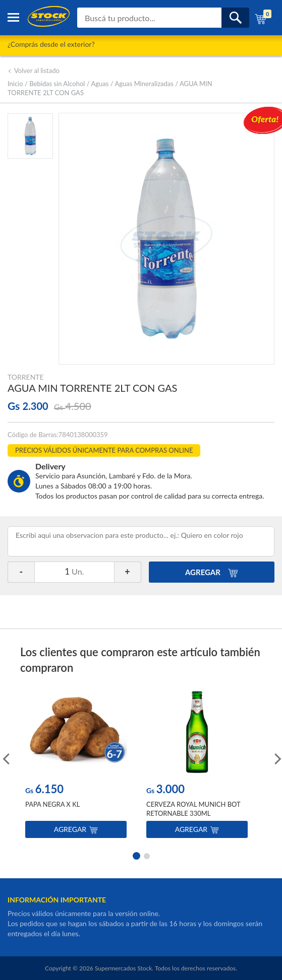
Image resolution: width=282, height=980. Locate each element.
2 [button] (147, 855)
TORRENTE (26, 377)
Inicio (15, 84)
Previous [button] (5, 758)
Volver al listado (34, 71)
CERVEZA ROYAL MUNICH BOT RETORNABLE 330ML (193, 809)
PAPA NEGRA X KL (52, 804)
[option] (76, 765)
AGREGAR (212, 572)
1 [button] (136, 855)
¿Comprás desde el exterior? (51, 44)
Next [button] (277, 758)
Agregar (76, 829)
